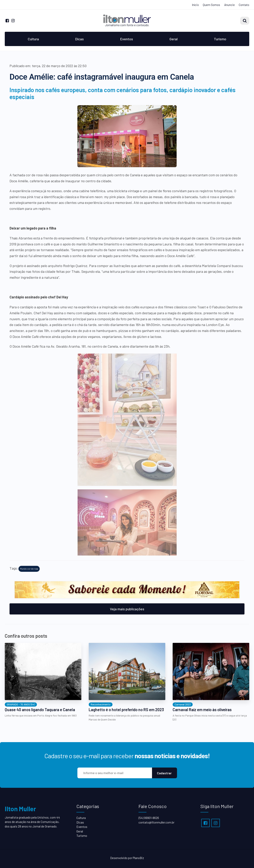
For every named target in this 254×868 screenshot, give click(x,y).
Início (195, 5)
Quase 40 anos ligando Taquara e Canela (40, 710)
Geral (174, 39)
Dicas (79, 39)
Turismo (220, 39)
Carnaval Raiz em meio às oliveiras (202, 710)
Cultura (33, 39)
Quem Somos (211, 5)
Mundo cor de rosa (29, 569)
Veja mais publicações (127, 609)
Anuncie (229, 5)
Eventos (127, 39)
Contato (244, 5)
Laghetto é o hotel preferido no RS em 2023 (126, 710)
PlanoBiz (138, 858)
